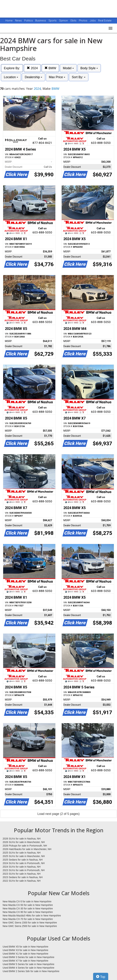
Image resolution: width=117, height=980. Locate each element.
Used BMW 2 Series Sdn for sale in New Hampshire (31, 971)
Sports (53, 21)
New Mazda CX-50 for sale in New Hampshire (28, 905)
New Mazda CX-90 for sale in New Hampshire (28, 912)
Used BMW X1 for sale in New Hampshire (25, 954)
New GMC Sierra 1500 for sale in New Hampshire (30, 923)
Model (68, 68)
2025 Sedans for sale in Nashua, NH (23, 860)
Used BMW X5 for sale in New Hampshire (25, 947)
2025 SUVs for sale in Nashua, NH (22, 853)
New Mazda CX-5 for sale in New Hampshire (27, 901)
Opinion (64, 21)
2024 (32, 68)
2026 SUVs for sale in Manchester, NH (24, 842)
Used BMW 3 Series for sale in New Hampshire (28, 957)
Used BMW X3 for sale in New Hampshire (25, 950)
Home (9, 21)
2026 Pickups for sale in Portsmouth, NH (25, 846)
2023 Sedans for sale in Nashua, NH (23, 877)
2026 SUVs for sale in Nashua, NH (22, 839)
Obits (74, 21)
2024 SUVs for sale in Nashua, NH (22, 867)
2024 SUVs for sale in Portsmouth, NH (24, 863)
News (18, 21)
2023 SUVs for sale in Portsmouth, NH (24, 870)
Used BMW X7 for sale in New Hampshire (25, 961)
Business (41, 21)
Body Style (89, 68)
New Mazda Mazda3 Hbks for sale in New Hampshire (32, 916)
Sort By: (79, 77)
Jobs (93, 21)
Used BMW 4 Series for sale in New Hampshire (28, 968)
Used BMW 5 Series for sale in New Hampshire (28, 964)
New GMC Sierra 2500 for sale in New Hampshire (30, 926)
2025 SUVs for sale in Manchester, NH (24, 856)
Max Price (57, 77)
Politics (29, 21)
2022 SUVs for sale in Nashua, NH (22, 881)
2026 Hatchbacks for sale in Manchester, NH (27, 849)
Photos (83, 21)
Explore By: (12, 68)
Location (11, 77)
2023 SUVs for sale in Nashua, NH (22, 874)
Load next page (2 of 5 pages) (58, 814)
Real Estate (105, 21)
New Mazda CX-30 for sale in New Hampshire (28, 909)
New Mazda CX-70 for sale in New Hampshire (28, 919)
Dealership (33, 77)
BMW (50, 68)
